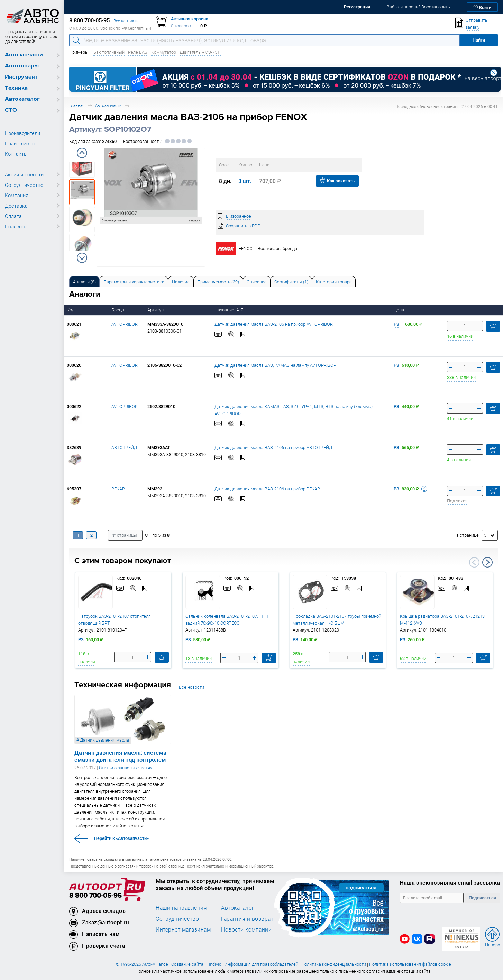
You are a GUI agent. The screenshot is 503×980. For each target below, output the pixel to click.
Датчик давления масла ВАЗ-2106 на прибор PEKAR (267, 489)
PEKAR (118, 489)
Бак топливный (109, 52)
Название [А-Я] (230, 310)
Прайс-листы (20, 143)
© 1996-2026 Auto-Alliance (142, 964)
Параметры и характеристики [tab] (134, 282)
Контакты (16, 154)
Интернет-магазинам (183, 929)
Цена (399, 310)
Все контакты (126, 21)
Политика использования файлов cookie (410, 964)
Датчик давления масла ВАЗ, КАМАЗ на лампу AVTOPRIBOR (275, 365)
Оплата (13, 216)
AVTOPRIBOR (125, 324)
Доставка (16, 206)
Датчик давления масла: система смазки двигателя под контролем (120, 756)
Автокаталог (22, 99)
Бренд (118, 310)
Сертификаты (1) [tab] (291, 282)
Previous (82, 153)
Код (71, 310)
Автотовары (22, 66)
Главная (77, 105)
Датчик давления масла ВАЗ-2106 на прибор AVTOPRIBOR (274, 324)
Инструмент (21, 77)
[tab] (84, 282)
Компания (17, 195)
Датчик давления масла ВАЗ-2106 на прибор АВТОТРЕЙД (273, 448)
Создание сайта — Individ (196, 964)
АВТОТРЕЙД (124, 448)
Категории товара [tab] (334, 282)
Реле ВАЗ (138, 52)
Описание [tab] (257, 282)
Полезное (16, 226)
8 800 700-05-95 (95, 896)
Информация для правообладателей (261, 964)
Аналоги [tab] (84, 282)
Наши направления (181, 908)
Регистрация (357, 7)
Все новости (191, 687)
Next (82, 258)
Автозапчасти (24, 55)
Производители (22, 133)
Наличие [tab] (181, 282)
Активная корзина (190, 19)
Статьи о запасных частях (126, 768)
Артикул (156, 310)
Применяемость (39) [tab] (218, 282)
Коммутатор (164, 52)
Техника (16, 88)
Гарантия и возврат (247, 919)
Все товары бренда (277, 249)
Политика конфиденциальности (334, 964)
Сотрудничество (24, 185)
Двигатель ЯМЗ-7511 (201, 52)
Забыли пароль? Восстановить (418, 7)
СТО (11, 110)
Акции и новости (24, 174)
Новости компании (246, 929)
